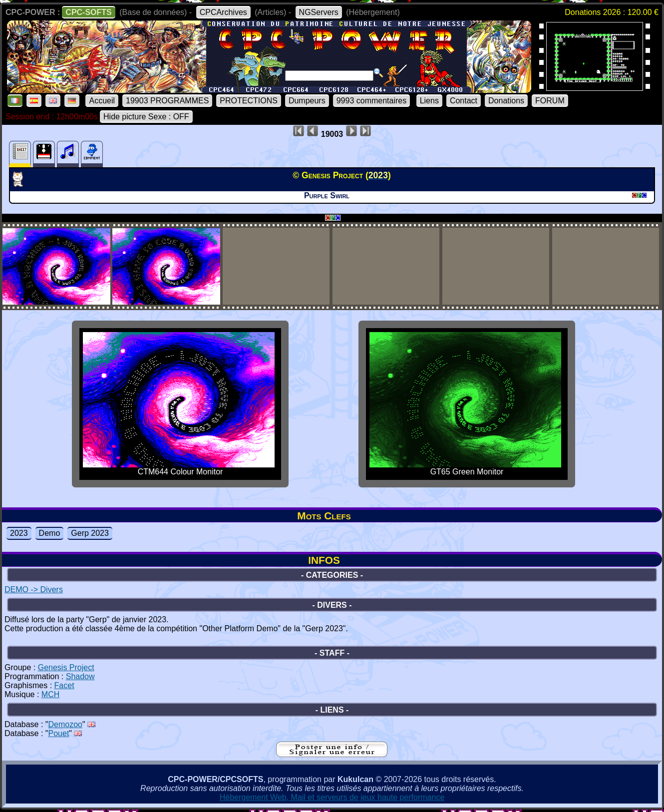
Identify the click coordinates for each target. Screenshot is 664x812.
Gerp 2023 (90, 533)
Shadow (80, 676)
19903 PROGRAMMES (167, 101)
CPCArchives (223, 12)
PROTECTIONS (249, 101)
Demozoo (65, 724)
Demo (50, 533)
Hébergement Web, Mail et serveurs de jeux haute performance (332, 797)
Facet (64, 685)
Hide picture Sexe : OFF (146, 117)
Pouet (59, 733)
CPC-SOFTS (88, 12)
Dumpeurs (307, 101)
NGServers (319, 12)
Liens (429, 101)
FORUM (550, 101)
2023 (19, 533)
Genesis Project (66, 667)
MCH (50, 694)
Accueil (102, 101)
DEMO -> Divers (34, 590)
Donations (506, 101)
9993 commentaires (372, 101)
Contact (464, 101)
